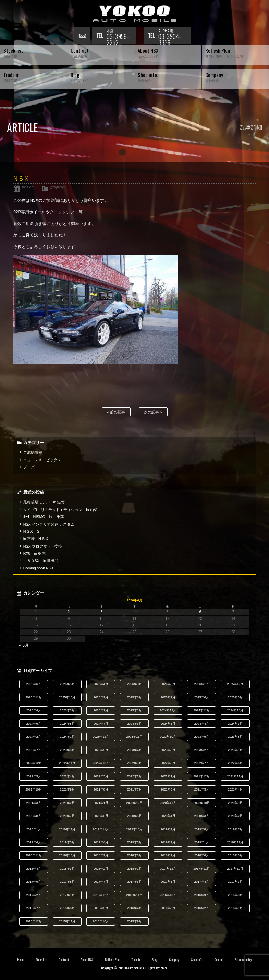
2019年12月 (67, 829)
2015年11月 (67, 921)
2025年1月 (134, 710)
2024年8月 (67, 724)
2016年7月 (34, 908)
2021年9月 (67, 789)
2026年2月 (168, 684)
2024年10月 (235, 710)
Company (174, 960)
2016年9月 (202, 895)
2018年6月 (202, 855)
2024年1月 (67, 737)
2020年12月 (134, 803)
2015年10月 (101, 921)
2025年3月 (67, 710)
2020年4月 (168, 816)
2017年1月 (67, 895)
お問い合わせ (83, 36)
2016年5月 (101, 908)
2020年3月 (202, 816)
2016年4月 (134, 908)
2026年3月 (134, 684)
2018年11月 (34, 855)
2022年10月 (101, 763)
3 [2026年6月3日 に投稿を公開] (101, 612)
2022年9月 (134, 763)
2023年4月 (134, 750)
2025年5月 (235, 697)
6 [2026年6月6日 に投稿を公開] (200, 612)
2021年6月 (168, 789)
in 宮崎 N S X (36, 539)
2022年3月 (101, 776)
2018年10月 (67, 855)
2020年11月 (168, 803)
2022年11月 (67, 763)
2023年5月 (101, 750)
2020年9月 (235, 803)
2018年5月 (235, 855)
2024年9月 (34, 724)
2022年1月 (168, 776)
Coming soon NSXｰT (41, 568)
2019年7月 (235, 829)
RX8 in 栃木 (34, 553)
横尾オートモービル (135, 14)
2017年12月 (168, 869)
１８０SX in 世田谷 (41, 561)
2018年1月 (134, 869)
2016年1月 (235, 908)
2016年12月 (101, 895)
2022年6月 (235, 763)
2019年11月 (101, 829)
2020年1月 (34, 829)
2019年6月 (34, 842)
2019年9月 (168, 829)
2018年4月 (34, 869)
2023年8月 (235, 737)
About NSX (87, 960)
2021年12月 (201, 776)
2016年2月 (202, 908)
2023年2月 (202, 750)
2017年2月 (34, 895)
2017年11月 (201, 869)
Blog (155, 960)
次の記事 (153, 412)
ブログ (29, 467)
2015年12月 (34, 921)
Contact (219, 960)
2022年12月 (34, 763)
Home (21, 960)
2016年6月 (67, 908)
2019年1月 (202, 842)
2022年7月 (202, 763)
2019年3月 (134, 842)
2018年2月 (101, 869)
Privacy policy (243, 960)
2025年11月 (34, 697)
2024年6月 (134, 724)
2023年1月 (235, 750)
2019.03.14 (29, 187)
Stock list (41, 960)
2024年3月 (235, 724)
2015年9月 (134, 921)
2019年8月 (202, 829)
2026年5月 (67, 684)
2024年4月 (202, 724)
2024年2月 (34, 737)
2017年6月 (134, 882)
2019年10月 (134, 829)
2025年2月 (101, 710)
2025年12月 (235, 684)
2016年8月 (235, 895)
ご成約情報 (58, 187)
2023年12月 (101, 737)
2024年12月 (168, 710)
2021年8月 (101, 789)
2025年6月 (202, 697)
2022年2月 (134, 776)
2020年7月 (67, 816)
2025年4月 (34, 710)
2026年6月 (34, 684)
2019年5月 (67, 842)
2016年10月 (168, 895)
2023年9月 (202, 737)
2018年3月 (67, 869)
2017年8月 (67, 882)
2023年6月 (67, 750)
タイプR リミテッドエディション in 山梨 (60, 510)
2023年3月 (168, 750)
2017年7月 (101, 882)
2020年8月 (34, 816)
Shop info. (197, 960)
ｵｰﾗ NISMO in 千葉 (44, 517)
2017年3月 (235, 882)
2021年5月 (202, 789)
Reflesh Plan (112, 960)
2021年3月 (34, 803)
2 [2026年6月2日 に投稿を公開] (69, 612)
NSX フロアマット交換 (43, 546)
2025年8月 (134, 697)
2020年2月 (235, 816)
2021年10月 (34, 789)
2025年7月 (168, 697)
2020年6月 (101, 816)
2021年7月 (134, 789)
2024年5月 (168, 724)
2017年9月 (34, 882)
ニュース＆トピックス (42, 460)
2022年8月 (168, 763)
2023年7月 (34, 750)
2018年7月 (168, 855)
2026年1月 (202, 684)
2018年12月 (235, 842)
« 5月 (24, 645)
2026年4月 (101, 684)
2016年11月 (134, 895)
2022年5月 (34, 776)
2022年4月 (67, 776)
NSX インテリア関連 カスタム (49, 524)
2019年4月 (101, 842)
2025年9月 (101, 697)
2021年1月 (101, 803)
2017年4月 (202, 882)
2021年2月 (67, 803)
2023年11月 (134, 737)
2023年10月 (168, 737)
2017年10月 (235, 869)
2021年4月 (235, 789)
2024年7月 (101, 724)
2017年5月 (168, 882)
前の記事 (116, 412)
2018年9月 (101, 855)
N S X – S (31, 531)
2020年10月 (201, 803)
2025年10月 (67, 697)
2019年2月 (168, 842)
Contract (64, 960)
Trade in (136, 960)
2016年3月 (168, 908)
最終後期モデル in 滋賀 (44, 502)
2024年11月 (201, 710)
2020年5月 (134, 816)
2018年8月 (134, 855)
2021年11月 (235, 776)
